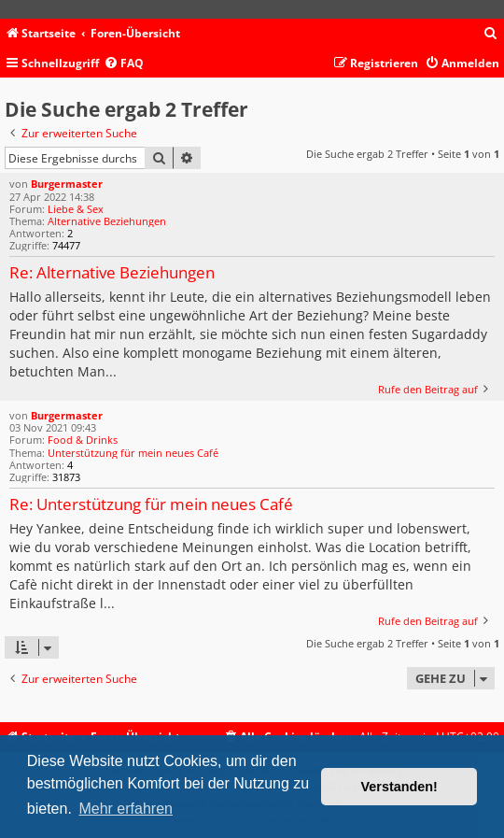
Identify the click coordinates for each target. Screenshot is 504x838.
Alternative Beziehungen (107, 221)
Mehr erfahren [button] (126, 809)
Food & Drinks (83, 440)
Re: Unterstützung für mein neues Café (151, 505)
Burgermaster (67, 184)
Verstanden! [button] (399, 787)
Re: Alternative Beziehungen (112, 273)
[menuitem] (491, 34)
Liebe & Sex (76, 209)
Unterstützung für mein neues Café (133, 453)
